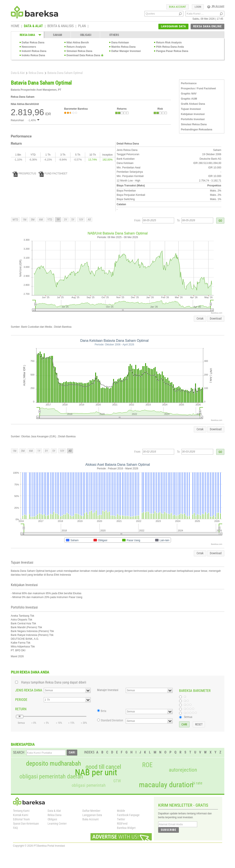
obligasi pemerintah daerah (51, 777)
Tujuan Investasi (191, 109)
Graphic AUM (189, 99)
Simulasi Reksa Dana (80, 51)
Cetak (200, 318)
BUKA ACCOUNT (177, 7)
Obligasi (52, 819)
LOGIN (198, 7)
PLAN (82, 26)
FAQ (15, 828)
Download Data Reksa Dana (83, 55)
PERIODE (21, 700)
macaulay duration (166, 785)
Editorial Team (21, 819)
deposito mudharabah (53, 763)
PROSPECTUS (24, 174)
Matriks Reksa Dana (123, 47)
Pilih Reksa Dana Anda (170, 47)
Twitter (121, 819)
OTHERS (114, 35)
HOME (15, 26)
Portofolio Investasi (193, 119)
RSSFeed (122, 824)
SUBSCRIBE (169, 830)
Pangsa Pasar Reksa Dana (172, 51)
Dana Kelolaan (120, 43)
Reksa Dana (36, 73)
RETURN (21, 709)
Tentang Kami (21, 811)
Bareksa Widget (126, 828)
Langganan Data (92, 815)
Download (216, 318)
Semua (188, 717)
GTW (117, 781)
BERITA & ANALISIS (61, 26)
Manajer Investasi (108, 690)
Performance (189, 83)
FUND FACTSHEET (53, 174)
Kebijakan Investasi (193, 114)
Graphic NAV (189, 94)
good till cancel (103, 767)
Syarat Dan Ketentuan (26, 824)
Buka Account (90, 819)
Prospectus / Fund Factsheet (199, 88)
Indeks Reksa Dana (33, 55)
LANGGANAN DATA (173, 26)
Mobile (121, 811)
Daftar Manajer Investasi (126, 51)
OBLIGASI (86, 35)
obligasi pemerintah (89, 785)
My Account (216, 6)
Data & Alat (18, 73)
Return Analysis (76, 47)
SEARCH (19, 752)
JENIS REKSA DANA (29, 690)
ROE (147, 765)
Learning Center (57, 824)
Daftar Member (91, 811)
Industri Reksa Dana (34, 51)
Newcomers (29, 47)
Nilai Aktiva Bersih (78, 43)
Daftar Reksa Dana (33, 43)
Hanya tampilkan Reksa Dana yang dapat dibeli (54, 682)
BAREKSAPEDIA (23, 744)
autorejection (183, 770)
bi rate (197, 783)
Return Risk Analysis (169, 43)
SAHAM (58, 35)
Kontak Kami (21, 815)
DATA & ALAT (33, 26)
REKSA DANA (27, 35)
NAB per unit (96, 772)
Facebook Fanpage (128, 815)
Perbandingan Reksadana (197, 130)
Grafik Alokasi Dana (193, 104)
